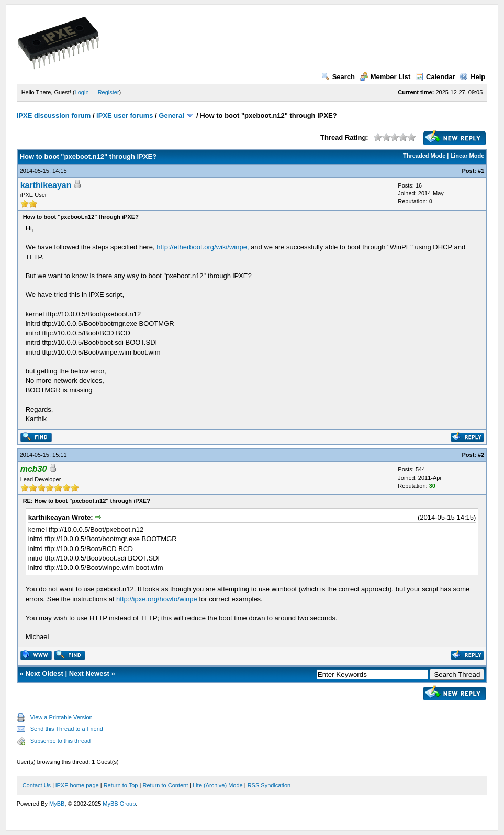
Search (338, 77)
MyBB (57, 804)
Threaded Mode (424, 156)
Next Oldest (44, 673)
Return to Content (165, 785)
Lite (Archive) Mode (217, 785)
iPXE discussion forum (54, 116)
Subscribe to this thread (61, 741)
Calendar (435, 77)
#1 (481, 171)
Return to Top (121, 785)
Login (82, 92)
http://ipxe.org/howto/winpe (157, 599)
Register (109, 92)
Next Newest (89, 673)
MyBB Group (119, 804)
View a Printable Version (61, 717)
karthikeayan (46, 185)
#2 (481, 455)
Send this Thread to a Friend (67, 729)
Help (472, 77)
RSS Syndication (269, 785)
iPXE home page (77, 785)
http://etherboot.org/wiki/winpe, (203, 247)
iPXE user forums (125, 116)
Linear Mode (468, 156)
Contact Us (37, 785)
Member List (385, 77)
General (171, 116)
